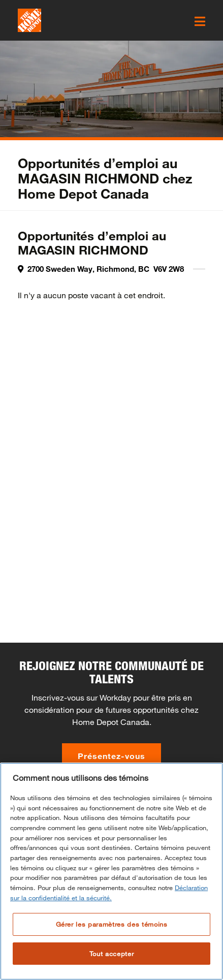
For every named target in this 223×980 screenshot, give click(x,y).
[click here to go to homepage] (29, 20)
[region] (112, 871)
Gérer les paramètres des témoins (112, 924)
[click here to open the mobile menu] (200, 21)
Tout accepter (112, 954)
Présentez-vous (112, 756)
